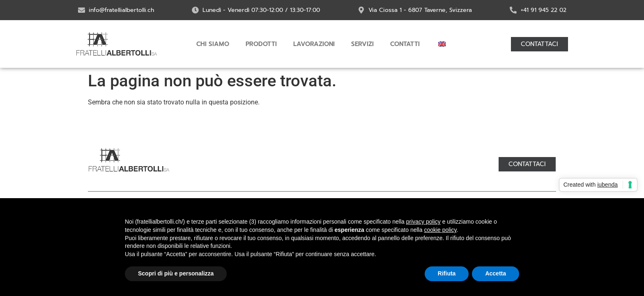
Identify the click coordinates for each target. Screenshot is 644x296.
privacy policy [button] (423, 222)
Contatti (405, 44)
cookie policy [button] (440, 230)
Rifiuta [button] (447, 273)
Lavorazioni (314, 44)
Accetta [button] (496, 273)
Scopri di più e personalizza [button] (176, 273)
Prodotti (261, 44)
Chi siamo (213, 44)
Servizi (362, 44)
